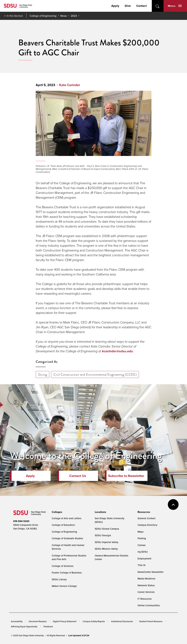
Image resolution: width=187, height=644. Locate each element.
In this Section (15, 16)
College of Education (63, 525)
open (158, 6)
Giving (43, 374)
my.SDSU (143, 552)
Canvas (142, 545)
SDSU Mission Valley (106, 549)
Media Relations (146, 579)
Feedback (48, 627)
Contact (141, 6)
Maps (141, 532)
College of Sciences (63, 566)
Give (128, 6)
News (64, 16)
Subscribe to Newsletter (126, 476)
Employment (144, 559)
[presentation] (56, 512)
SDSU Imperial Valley (106, 542)
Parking (142, 538)
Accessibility (17, 621)
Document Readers (38, 621)
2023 (74, 16)
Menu (175, 6)
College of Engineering (43, 16)
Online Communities (149, 605)
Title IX (142, 565)
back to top (173, 505)
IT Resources (145, 599)
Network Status (146, 585)
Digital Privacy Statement (65, 621)
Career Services (146, 592)
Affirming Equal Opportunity (24, 627)
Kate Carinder (70, 85)
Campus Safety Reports (94, 621)
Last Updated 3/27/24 (79, 635)
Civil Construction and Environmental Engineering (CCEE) (95, 374)
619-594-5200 (21, 521)
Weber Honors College (64, 586)
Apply (115, 6)
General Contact (146, 518)
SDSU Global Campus (107, 529)
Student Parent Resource (151, 621)
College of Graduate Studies (67, 538)
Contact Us (78, 476)
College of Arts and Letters (67, 518)
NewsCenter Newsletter (151, 572)
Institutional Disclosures (122, 621)
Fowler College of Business (67, 573)
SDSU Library (59, 579)
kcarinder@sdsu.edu (117, 351)
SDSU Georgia (103, 535)
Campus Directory (147, 525)
